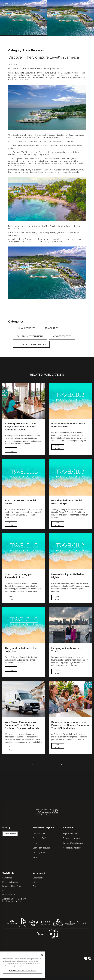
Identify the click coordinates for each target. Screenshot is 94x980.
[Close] (42, 955)
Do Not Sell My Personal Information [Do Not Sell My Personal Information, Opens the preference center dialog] (23, 971)
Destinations (38, 878)
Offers (35, 882)
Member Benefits (62, 336)
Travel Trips (52, 328)
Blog (35, 886)
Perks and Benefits (10, 882)
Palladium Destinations (30, 336)
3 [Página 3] (52, 764)
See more (11, 450)
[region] (23, 965)
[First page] (33, 764)
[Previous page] (37, 764)
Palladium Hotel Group (12, 886)
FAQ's (5, 890)
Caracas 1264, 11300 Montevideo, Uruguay (15, 900)
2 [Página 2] (47, 764)
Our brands (7, 878)
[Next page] (57, 764)
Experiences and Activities (31, 344)
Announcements (26, 328)
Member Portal (9, 895)
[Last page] (61, 764)
